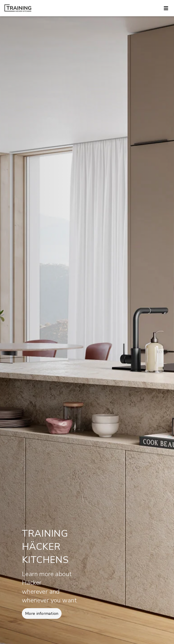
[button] (166, 8)
